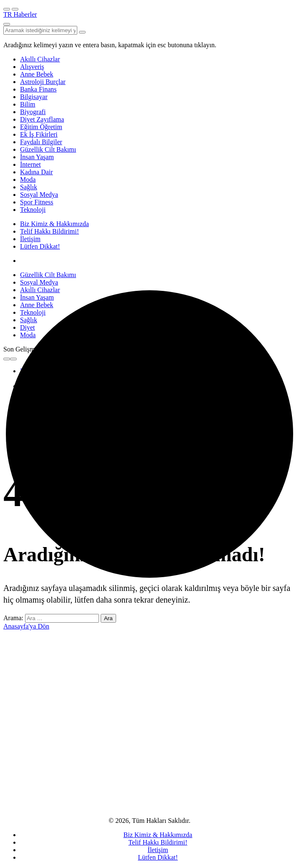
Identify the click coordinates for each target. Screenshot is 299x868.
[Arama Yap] (7, 24)
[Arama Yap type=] (82, 32)
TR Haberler (20, 14)
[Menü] (7, 9)
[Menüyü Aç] (15, 9)
